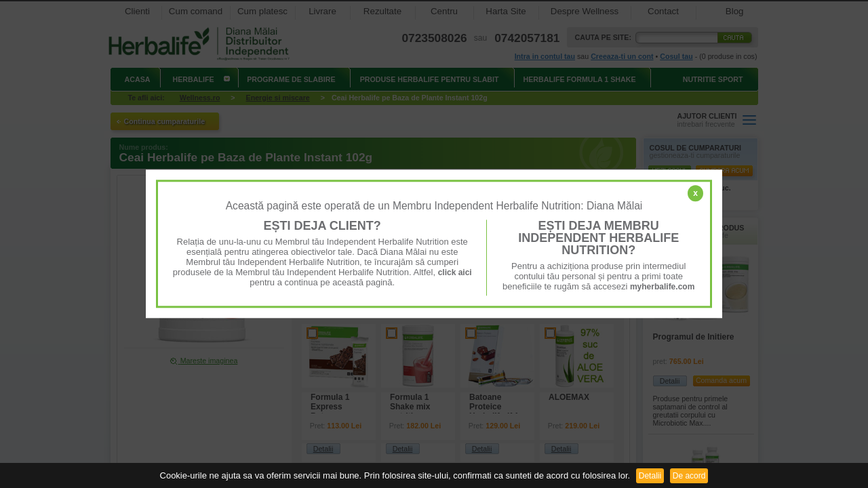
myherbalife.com (662, 287)
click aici (455, 272)
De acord (689, 476)
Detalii (650, 476)
